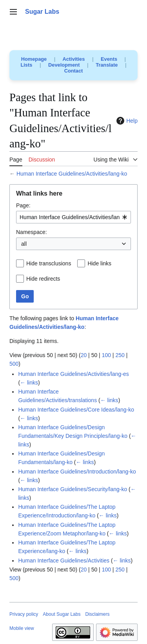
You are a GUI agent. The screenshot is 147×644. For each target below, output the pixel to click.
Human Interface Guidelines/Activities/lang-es (73, 374)
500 (14, 364)
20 (84, 355)
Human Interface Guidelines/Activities (64, 561)
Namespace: (32, 232)
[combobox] (73, 217)
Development (64, 65)
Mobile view (22, 628)
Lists (27, 65)
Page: (23, 205)
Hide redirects (43, 279)
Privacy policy (24, 614)
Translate (107, 65)
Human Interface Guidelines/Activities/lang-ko (72, 174)
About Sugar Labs (62, 614)
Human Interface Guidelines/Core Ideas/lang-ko (76, 410)
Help (126, 121)
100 (106, 355)
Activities (73, 59)
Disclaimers (97, 614)
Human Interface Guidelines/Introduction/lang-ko (77, 472)
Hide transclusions (49, 263)
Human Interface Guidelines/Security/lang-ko (73, 489)
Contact (74, 71)
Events (109, 59)
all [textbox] (24, 244)
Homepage (34, 59)
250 (120, 355)
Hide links (99, 263)
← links (29, 383)
